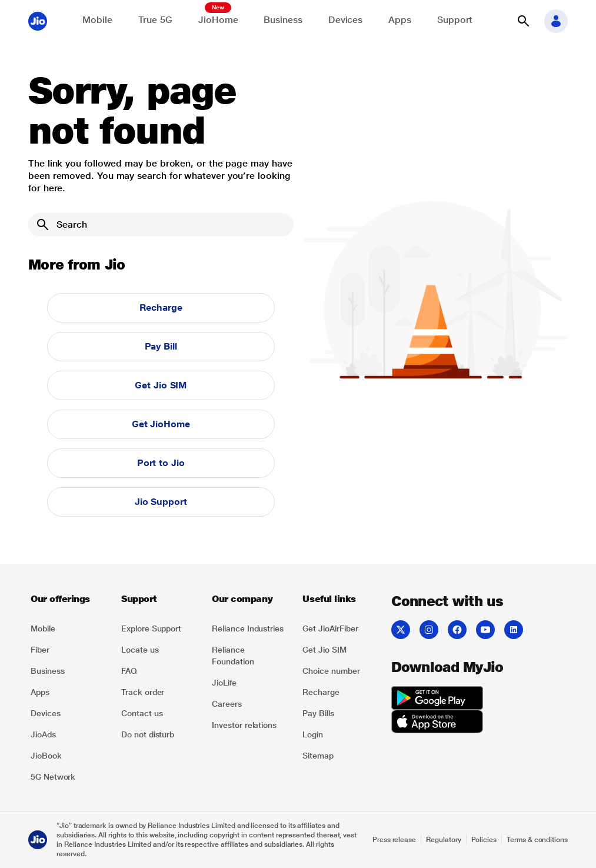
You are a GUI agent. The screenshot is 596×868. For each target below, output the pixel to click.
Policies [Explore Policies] (484, 840)
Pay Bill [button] (161, 346)
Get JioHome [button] (161, 424)
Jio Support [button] (161, 502)
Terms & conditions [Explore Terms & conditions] (537, 840)
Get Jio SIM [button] (161, 385)
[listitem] (69, 628)
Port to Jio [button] (161, 463)
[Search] (161, 225)
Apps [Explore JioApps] (400, 20)
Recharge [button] (161, 307)
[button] (523, 21)
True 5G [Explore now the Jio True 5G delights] (155, 20)
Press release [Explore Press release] (394, 840)
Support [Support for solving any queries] (455, 20)
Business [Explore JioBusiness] (283, 20)
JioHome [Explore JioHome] (218, 20)
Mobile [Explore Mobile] (97, 20)
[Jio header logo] (38, 21)
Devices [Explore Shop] (345, 20)
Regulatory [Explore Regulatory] (443, 840)
